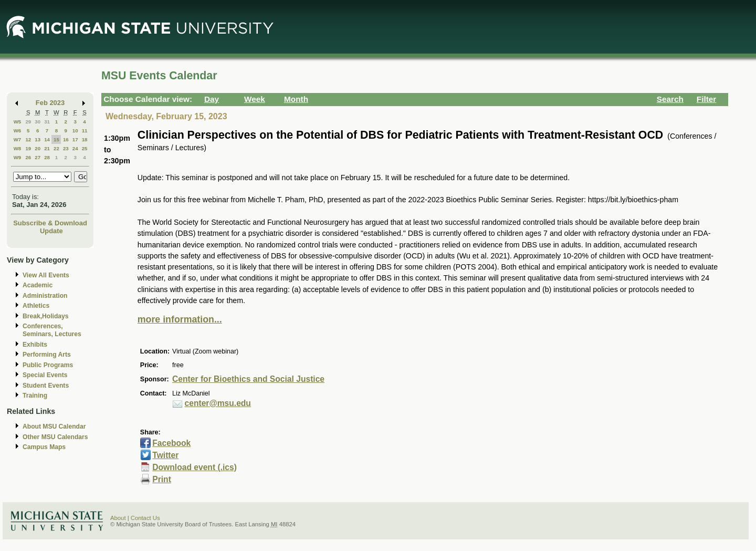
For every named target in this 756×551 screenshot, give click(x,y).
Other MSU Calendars (55, 437)
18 (85, 139)
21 (47, 148)
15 (56, 139)
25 (85, 148)
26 (28, 157)
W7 (18, 139)
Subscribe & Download (50, 223)
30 (38, 122)
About (118, 518)
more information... (180, 319)
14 (47, 139)
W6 (18, 131)
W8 (18, 148)
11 (85, 131)
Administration (45, 296)
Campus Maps (44, 447)
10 (75, 131)
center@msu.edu (218, 403)
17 (75, 139)
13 (38, 139)
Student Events (46, 386)
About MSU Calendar (54, 427)
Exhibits (35, 345)
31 (47, 122)
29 (28, 122)
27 (38, 157)
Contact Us (145, 518)
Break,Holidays (46, 316)
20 (38, 148)
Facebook (171, 443)
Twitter (165, 455)
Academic (38, 285)
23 (66, 148)
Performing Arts (47, 355)
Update (51, 231)
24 (75, 148)
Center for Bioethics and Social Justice (248, 379)
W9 (18, 157)
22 (56, 148)
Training (35, 396)
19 (28, 148)
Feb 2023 (50, 103)
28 (47, 157)
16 (66, 139)
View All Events (46, 275)
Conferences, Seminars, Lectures (52, 330)
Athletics (36, 306)
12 (28, 139)
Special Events (45, 375)
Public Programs (48, 365)
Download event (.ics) (195, 467)
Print (162, 479)
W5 (18, 122)
